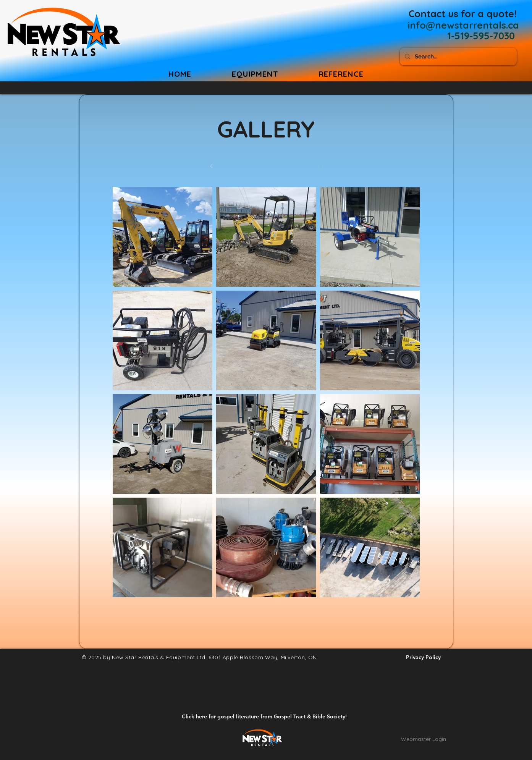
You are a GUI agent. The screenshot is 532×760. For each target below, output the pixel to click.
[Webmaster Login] (424, 739)
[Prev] (212, 166)
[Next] (321, 166)
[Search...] (458, 57)
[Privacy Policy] (424, 657)
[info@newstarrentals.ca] (463, 25)
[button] (341, 74)
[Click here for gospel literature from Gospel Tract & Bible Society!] (264, 716)
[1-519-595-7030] (481, 36)
